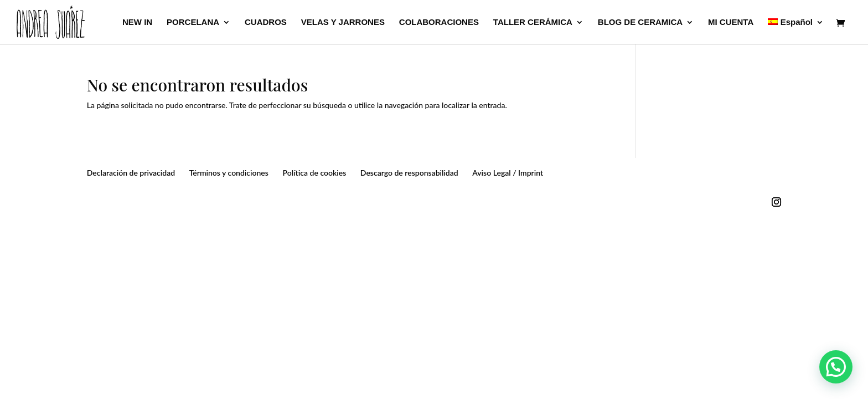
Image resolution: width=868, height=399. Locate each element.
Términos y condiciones (229, 173)
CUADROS (266, 22)
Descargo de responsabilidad (409, 173)
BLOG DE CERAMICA (640, 22)
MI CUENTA (731, 22)
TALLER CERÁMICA (533, 22)
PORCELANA (193, 22)
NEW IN (137, 22)
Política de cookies (314, 173)
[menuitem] (796, 31)
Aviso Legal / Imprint (508, 173)
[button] (836, 367)
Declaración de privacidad (131, 173)
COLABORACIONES (439, 22)
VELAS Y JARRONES (343, 22)
